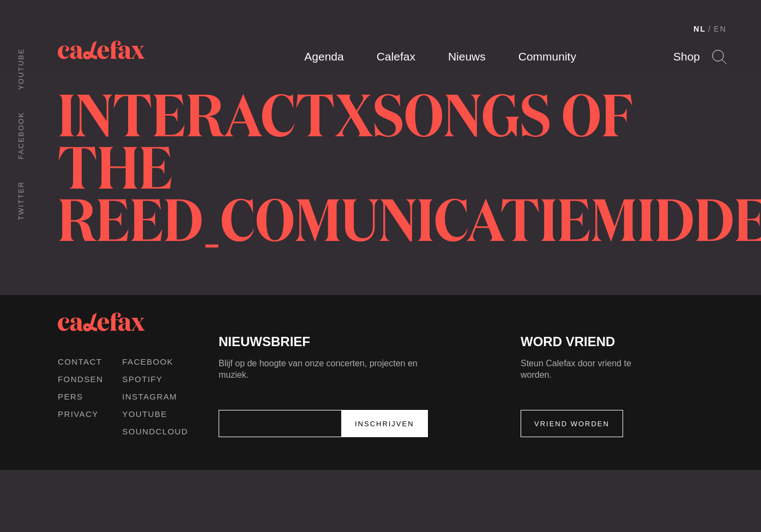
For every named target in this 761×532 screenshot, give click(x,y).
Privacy (78, 414)
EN (720, 29)
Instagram (150, 397)
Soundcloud (155, 431)
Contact (80, 362)
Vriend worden (572, 424)
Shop (687, 56)
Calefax (396, 56)
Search (719, 57)
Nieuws (467, 56)
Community (547, 56)
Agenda (324, 56)
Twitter (21, 201)
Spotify (142, 379)
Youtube (21, 69)
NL (700, 29)
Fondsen (80, 379)
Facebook (21, 135)
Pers (71, 397)
